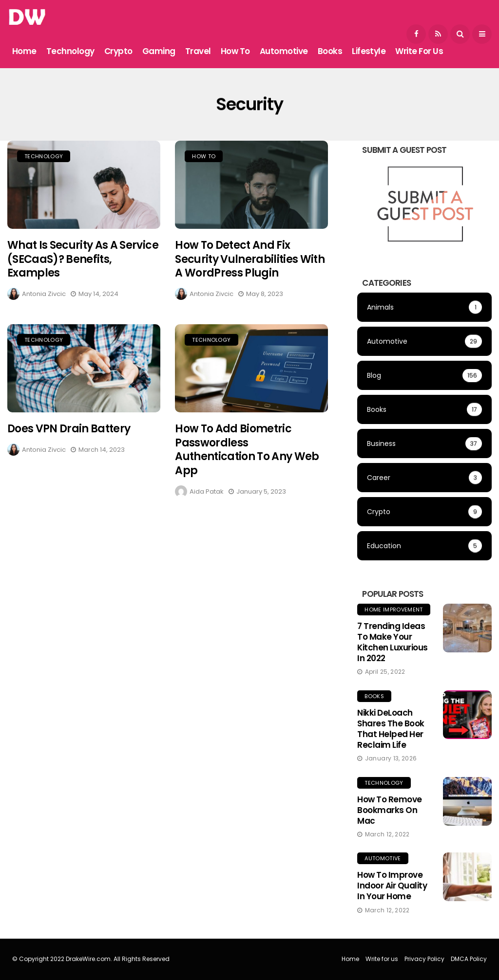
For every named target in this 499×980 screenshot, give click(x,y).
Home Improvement (393, 610)
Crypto (118, 51)
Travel (198, 51)
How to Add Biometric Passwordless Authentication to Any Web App (247, 453)
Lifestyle (369, 51)
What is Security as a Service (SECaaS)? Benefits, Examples (83, 259)
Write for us (419, 51)
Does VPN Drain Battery (69, 432)
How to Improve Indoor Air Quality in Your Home (392, 886)
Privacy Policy (424, 959)
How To (235, 51)
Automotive (284, 51)
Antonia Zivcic (44, 294)
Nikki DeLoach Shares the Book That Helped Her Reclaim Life (391, 729)
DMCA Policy (469, 959)
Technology (70, 51)
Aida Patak (207, 494)
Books (330, 51)
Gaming (159, 51)
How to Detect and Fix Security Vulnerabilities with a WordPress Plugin (250, 259)
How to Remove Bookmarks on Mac (389, 810)
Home (24, 51)
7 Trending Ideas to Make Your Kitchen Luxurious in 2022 (392, 642)
